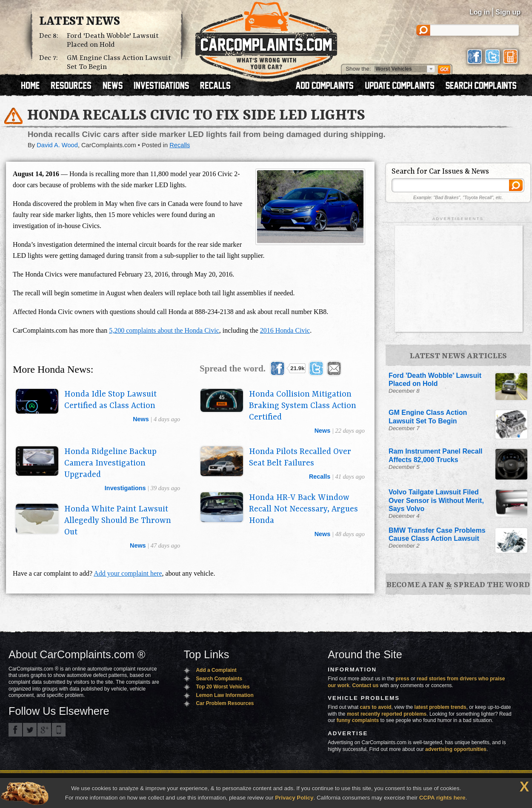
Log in (480, 12)
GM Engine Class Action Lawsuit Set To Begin (119, 63)
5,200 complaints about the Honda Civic (164, 330)
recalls (320, 477)
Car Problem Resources (225, 703)
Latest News (80, 22)
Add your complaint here (128, 573)
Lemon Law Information (225, 695)
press (403, 679)
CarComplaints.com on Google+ (44, 730)
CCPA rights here (442, 798)
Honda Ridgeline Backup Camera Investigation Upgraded (110, 463)
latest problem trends (440, 707)
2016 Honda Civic (285, 330)
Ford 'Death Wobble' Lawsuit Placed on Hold (113, 40)
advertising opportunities (456, 749)
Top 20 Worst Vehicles (223, 687)
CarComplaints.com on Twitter (30, 730)
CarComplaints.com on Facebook (15, 730)
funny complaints (358, 720)
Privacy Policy (294, 798)
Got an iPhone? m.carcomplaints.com (59, 730)
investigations (125, 488)
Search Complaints (219, 679)
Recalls (180, 145)
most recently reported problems (387, 714)
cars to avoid (376, 707)
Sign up (508, 12)
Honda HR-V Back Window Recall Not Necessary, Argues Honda (303, 509)
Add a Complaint (216, 670)
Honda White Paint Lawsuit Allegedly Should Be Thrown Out (118, 521)
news (141, 419)
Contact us (366, 685)
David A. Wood (57, 145)
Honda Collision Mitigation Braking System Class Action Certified (303, 406)
